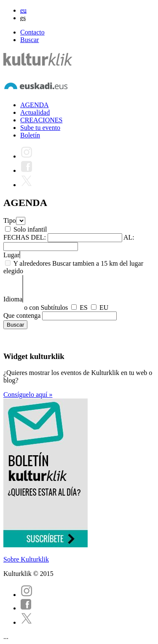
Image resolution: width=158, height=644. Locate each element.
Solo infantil (30, 229)
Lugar (11, 255)
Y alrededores (32, 263)
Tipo (10, 220)
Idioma (13, 299)
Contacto (32, 32)
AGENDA (35, 105)
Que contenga (22, 315)
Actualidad (35, 112)
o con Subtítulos (46, 307)
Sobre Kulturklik (26, 559)
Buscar (29, 40)
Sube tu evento (40, 128)
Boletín (30, 135)
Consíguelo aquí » (28, 395)
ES (84, 307)
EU (104, 307)
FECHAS (16, 237)
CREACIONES (41, 120)
